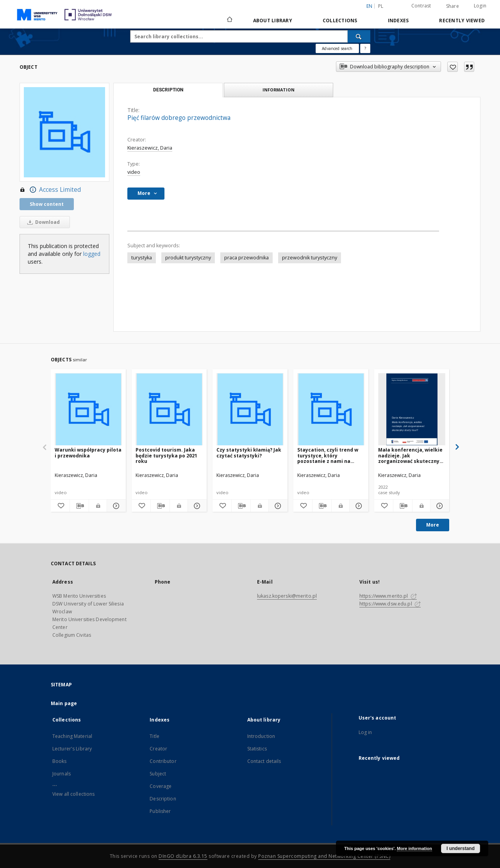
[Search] (359, 36)
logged (92, 254)
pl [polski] (381, 6)
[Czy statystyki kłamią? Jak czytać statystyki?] (250, 410)
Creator (158, 749)
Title (154, 736)
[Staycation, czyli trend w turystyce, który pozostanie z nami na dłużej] (331, 410)
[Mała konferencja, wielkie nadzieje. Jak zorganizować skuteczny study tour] (412, 410)
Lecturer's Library (72, 749)
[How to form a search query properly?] (365, 48)
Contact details (264, 761)
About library (273, 21)
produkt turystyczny (188, 258)
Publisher (160, 811)
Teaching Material (72, 736)
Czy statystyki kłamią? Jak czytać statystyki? (249, 453)
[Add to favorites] (453, 67)
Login (480, 6)
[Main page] (229, 20)
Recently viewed (462, 21)
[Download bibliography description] (79, 506)
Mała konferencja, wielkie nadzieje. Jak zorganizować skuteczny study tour (410, 455)
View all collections (73, 794)
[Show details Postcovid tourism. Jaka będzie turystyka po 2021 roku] (196, 506)
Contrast (421, 6)
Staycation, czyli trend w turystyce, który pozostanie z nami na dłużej (328, 455)
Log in (365, 732)
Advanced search (337, 48)
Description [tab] (168, 90)
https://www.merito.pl (388, 596)
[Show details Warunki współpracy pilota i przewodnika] (115, 506)
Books (60, 761)
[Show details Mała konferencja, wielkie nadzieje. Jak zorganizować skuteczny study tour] (439, 506)
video (134, 172)
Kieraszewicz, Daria (150, 148)
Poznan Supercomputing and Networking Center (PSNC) (324, 856)
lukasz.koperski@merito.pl (287, 596)
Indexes (398, 21)
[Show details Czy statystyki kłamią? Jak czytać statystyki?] (277, 506)
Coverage (161, 786)
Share (453, 6)
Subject (158, 774)
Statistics (257, 749)
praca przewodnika (246, 258)
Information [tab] (279, 90)
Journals (62, 774)
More (433, 525)
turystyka (142, 258)
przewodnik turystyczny (310, 258)
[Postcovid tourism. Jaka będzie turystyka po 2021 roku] (169, 410)
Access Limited (50, 190)
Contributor (163, 761)
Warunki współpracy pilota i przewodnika (88, 453)
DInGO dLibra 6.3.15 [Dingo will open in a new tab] (183, 856)
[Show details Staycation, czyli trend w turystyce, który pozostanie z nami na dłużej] (358, 506)
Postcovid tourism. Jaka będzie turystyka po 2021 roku (166, 455)
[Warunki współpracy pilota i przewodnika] (88, 410)
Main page (64, 703)
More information (414, 848)
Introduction (261, 736)
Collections (340, 21)
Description (163, 799)
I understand (461, 848)
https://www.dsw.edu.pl (390, 604)
